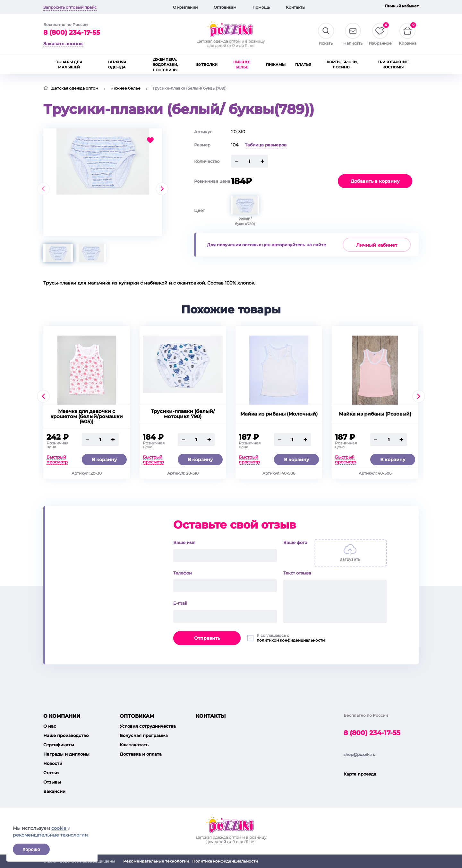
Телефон (183, 573)
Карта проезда (360, 774)
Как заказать (134, 745)
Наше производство (66, 735)
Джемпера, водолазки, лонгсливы (165, 65)
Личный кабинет (402, 6)
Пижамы (276, 65)
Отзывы (52, 782)
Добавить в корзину (375, 181)
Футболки (207, 65)
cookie (59, 828)
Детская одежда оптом (75, 88)
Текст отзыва (297, 573)
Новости (53, 763)
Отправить (207, 638)
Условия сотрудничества (148, 726)
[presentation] (43, 189)
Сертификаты (59, 745)
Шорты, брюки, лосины (342, 65)
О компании (185, 7)
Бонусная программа (144, 735)
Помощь (261, 7)
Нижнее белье (242, 65)
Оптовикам (225, 7)
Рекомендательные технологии (156, 861)
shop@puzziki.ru (359, 754)
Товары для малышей (69, 65)
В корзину (104, 460)
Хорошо (31, 849)
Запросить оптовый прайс (70, 7)
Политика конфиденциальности (225, 861)
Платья (303, 65)
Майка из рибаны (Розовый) (375, 414)
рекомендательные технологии (50, 835)
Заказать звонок (63, 44)
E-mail (180, 603)
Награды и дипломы (66, 754)
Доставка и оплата (141, 754)
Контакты (296, 7)
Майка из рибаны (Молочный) (279, 414)
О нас (50, 726)
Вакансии (54, 791)
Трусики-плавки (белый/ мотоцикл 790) (183, 414)
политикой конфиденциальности (291, 640)
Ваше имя (184, 542)
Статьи (51, 773)
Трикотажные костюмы (393, 65)
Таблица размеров (266, 145)
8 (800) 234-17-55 (72, 32)
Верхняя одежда (117, 65)
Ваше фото (295, 542)
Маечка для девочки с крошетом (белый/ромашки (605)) (87, 416)
